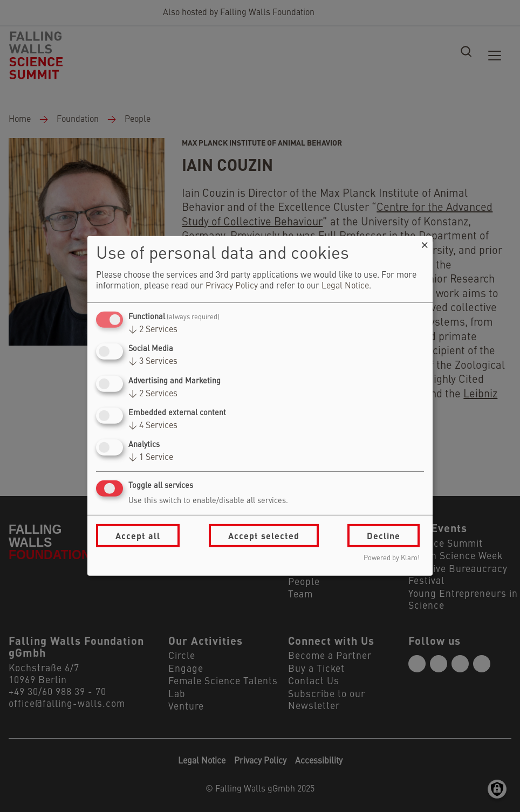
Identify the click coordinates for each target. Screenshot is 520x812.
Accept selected (264, 536)
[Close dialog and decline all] (425, 243)
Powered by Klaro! (392, 558)
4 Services (153, 426)
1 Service (151, 458)
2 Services (153, 330)
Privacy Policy (232, 286)
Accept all (138, 536)
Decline (384, 536)
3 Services (153, 362)
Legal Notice (345, 286)
